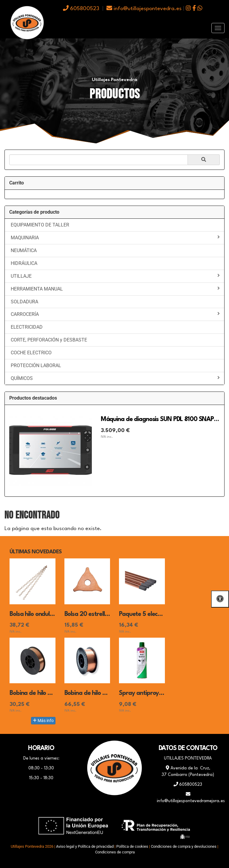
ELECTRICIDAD (27, 327)
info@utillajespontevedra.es (144, 9)
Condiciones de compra (115, 852)
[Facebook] (100, 807)
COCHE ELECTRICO (31, 353)
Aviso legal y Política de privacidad (85, 846)
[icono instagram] (188, 9)
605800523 (81, 9)
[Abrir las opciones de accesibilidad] (220, 599)
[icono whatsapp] (200, 9)
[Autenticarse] (7, 857)
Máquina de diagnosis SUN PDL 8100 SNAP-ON (163, 419)
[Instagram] (129, 807)
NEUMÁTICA (24, 250)
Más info (43, 721)
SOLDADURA (24, 302)
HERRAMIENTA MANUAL (115, 289)
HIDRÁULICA (24, 263)
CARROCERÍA (115, 314)
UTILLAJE (115, 276)
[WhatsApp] (114, 807)
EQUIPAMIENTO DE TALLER (40, 225)
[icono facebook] (194, 9)
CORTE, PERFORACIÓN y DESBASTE (49, 340)
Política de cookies (132, 846)
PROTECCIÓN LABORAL (36, 365)
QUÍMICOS (115, 378)
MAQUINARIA (115, 237)
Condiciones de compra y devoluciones (184, 846)
